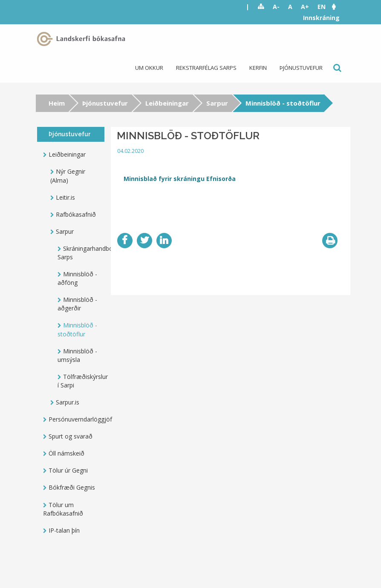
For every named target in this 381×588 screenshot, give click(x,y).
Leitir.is (65, 197)
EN (322, 7)
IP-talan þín (64, 530)
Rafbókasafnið (76, 214)
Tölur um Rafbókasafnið (63, 509)
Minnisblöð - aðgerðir (77, 304)
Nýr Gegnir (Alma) (68, 176)
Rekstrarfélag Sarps (206, 68)
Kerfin (258, 68)
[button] (338, 7)
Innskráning (321, 18)
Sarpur (217, 103)
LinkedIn (164, 241)
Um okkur (149, 68)
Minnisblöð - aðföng (77, 278)
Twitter (144, 241)
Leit (336, 68)
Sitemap (261, 7)
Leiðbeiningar (167, 103)
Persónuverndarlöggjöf (76, 419)
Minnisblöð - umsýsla (77, 355)
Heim (57, 103)
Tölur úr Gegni (68, 470)
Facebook (125, 241)
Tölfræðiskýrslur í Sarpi (81, 381)
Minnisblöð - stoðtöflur (77, 329)
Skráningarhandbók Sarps (81, 253)
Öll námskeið (66, 453)
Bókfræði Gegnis (72, 487)
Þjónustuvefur (301, 68)
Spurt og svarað (71, 436)
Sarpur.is (68, 402)
